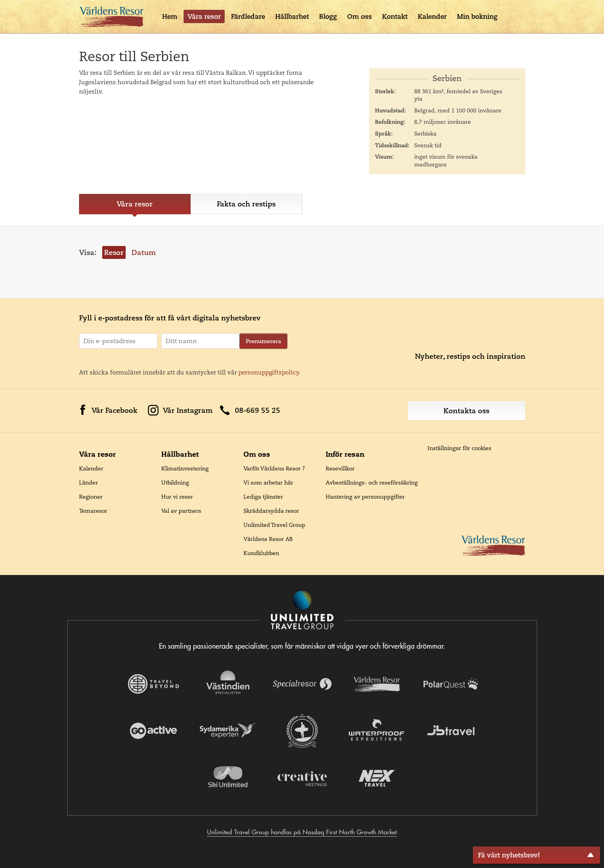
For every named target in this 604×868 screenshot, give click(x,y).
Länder (88, 483)
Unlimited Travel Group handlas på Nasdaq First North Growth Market (302, 832)
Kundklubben (261, 553)
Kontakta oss (466, 411)
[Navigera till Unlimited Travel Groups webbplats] (302, 611)
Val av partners (181, 511)
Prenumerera (263, 341)
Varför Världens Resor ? (274, 468)
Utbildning (175, 483)
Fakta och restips (246, 204)
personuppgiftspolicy (269, 372)
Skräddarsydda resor (271, 511)
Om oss (360, 16)
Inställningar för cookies (459, 448)
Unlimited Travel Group (274, 525)
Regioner (91, 497)
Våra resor (204, 16)
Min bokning (477, 16)
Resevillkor (340, 468)
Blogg (328, 16)
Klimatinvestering (185, 468)
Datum (144, 252)
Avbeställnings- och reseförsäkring (372, 483)
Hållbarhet (292, 16)
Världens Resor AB (268, 539)
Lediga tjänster (263, 497)
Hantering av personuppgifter (365, 497)
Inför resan (345, 454)
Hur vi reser (177, 497)
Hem (170, 16)
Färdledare (248, 16)
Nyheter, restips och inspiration (470, 356)
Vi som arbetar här (268, 483)
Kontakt (395, 16)
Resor (114, 252)
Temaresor (93, 511)
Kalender (432, 16)
